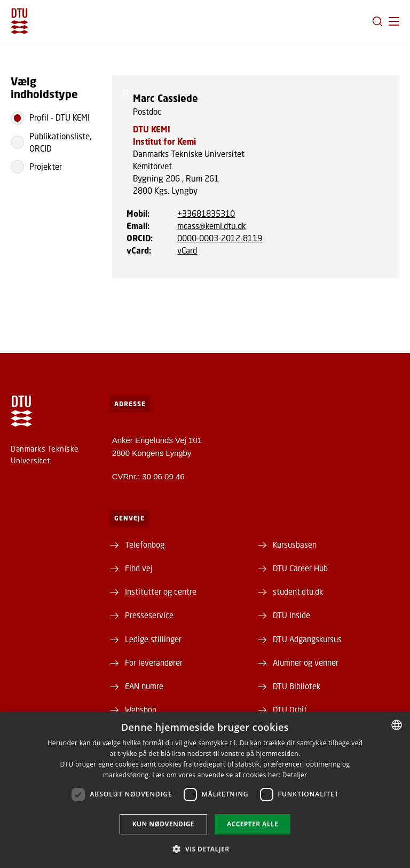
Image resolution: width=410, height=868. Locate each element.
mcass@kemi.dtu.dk (212, 226)
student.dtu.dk (298, 591)
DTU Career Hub (300, 568)
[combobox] (397, 725)
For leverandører (154, 662)
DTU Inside (291, 615)
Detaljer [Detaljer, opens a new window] (295, 775)
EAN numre (144, 686)
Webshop (141, 709)
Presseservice (149, 615)
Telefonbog (145, 545)
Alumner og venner (306, 662)
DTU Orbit (290, 709)
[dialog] (205, 790)
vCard (187, 250)
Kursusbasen (295, 545)
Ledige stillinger (153, 639)
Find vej (139, 568)
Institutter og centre (161, 591)
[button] (394, 21)
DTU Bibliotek (297, 686)
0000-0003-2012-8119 (220, 238)
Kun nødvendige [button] (163, 824)
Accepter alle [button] (253, 824)
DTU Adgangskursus (307, 639)
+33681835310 (206, 214)
